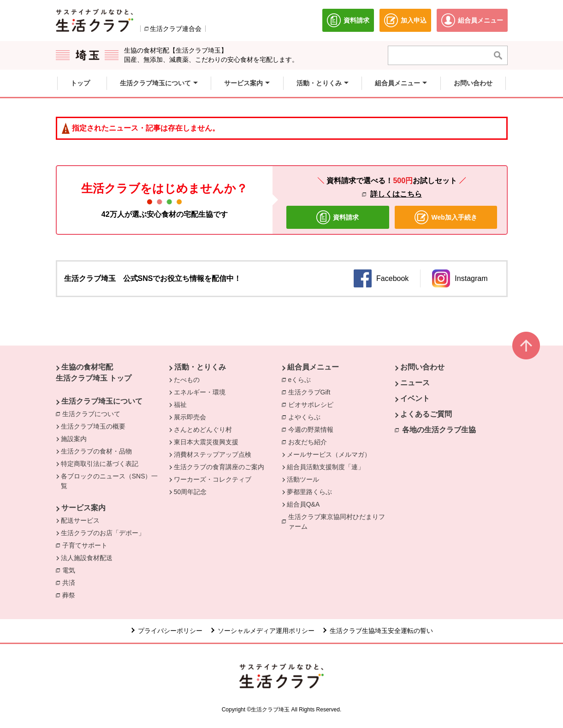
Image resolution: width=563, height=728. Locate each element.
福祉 (180, 405)
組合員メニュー (313, 367)
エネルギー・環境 (200, 392)
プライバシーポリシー (170, 631)
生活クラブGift (309, 392)
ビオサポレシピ (313, 404)
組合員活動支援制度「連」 (326, 467)
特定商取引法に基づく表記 (100, 464)
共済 (71, 582)
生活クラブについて (94, 413)
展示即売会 (190, 417)
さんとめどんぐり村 (203, 430)
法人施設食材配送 (87, 558)
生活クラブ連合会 (176, 29)
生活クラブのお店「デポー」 (103, 533)
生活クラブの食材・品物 (96, 451)
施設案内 (74, 439)
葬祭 (71, 595)
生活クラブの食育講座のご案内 (219, 467)
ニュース (415, 383)
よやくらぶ (307, 417)
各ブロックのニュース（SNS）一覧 (110, 481)
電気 (71, 570)
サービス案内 (83, 508)
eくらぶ (300, 380)
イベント (415, 398)
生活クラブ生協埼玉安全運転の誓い (381, 631)
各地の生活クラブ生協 (439, 430)
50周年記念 (190, 492)
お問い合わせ (422, 367)
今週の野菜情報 (313, 429)
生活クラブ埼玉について (102, 401)
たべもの (187, 380)
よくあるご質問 (426, 414)
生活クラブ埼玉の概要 (93, 426)
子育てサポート (85, 545)
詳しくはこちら (396, 194)
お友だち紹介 (308, 442)
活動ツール (303, 479)
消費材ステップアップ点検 (213, 454)
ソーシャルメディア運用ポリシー (266, 631)
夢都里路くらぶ (309, 492)
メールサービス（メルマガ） (329, 454)
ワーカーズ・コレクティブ (213, 479)
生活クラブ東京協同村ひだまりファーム (337, 522)
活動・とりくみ (200, 367)
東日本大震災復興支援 (206, 442)
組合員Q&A (303, 504)
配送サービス (80, 520)
